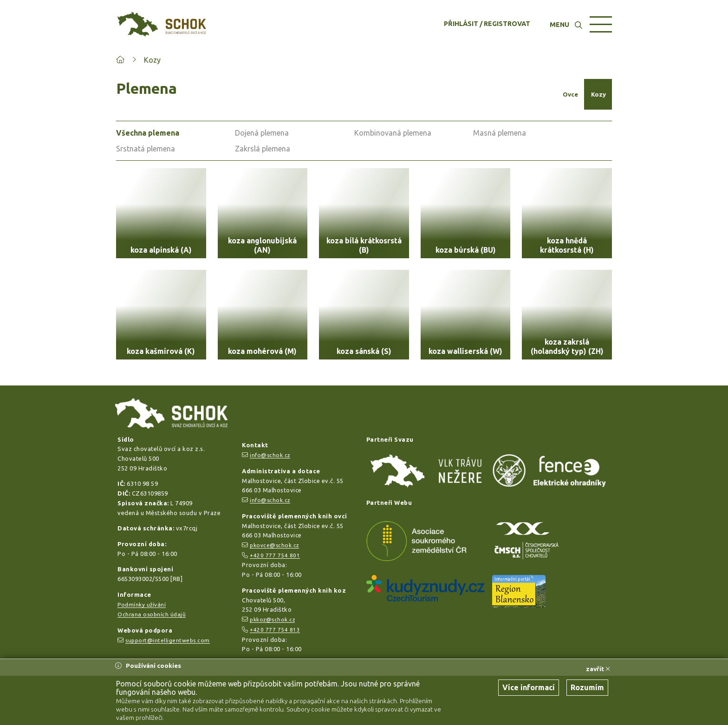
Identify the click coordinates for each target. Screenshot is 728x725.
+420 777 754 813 (275, 630)
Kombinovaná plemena (393, 133)
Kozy (152, 60)
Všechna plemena (148, 133)
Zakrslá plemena (263, 149)
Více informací (529, 687)
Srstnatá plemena (146, 149)
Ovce (570, 94)
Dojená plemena (262, 133)
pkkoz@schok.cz (272, 619)
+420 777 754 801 (275, 555)
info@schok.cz (270, 455)
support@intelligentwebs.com (168, 640)
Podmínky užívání (142, 604)
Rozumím (587, 687)
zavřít (598, 669)
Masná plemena (500, 133)
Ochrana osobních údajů (152, 614)
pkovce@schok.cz (274, 545)
